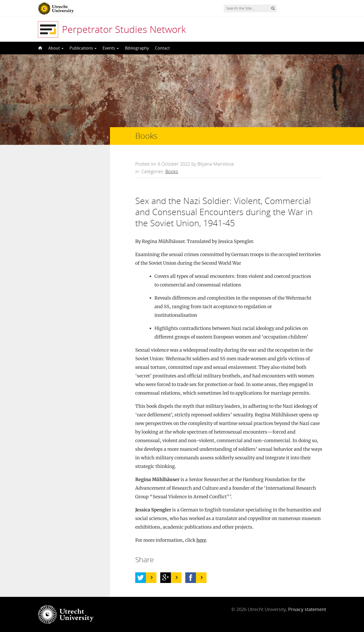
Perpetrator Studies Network (124, 29)
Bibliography (137, 48)
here (201, 540)
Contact (162, 48)
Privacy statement (307, 609)
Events (111, 48)
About (56, 48)
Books (172, 171)
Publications (83, 48)
